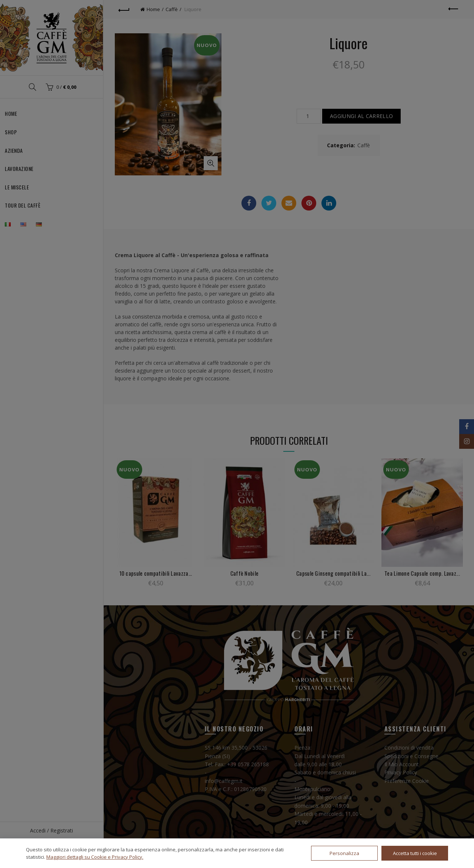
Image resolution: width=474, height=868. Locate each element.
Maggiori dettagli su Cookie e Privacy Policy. (95, 857)
